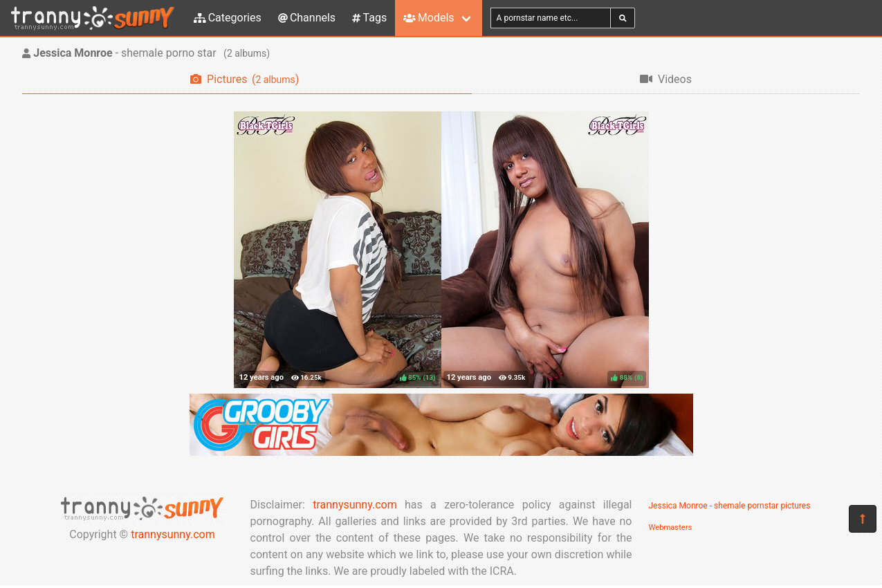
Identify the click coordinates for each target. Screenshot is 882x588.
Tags (369, 18)
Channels (307, 18)
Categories (228, 18)
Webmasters (671, 527)
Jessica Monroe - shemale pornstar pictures (730, 506)
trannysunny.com (173, 534)
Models (429, 18)
